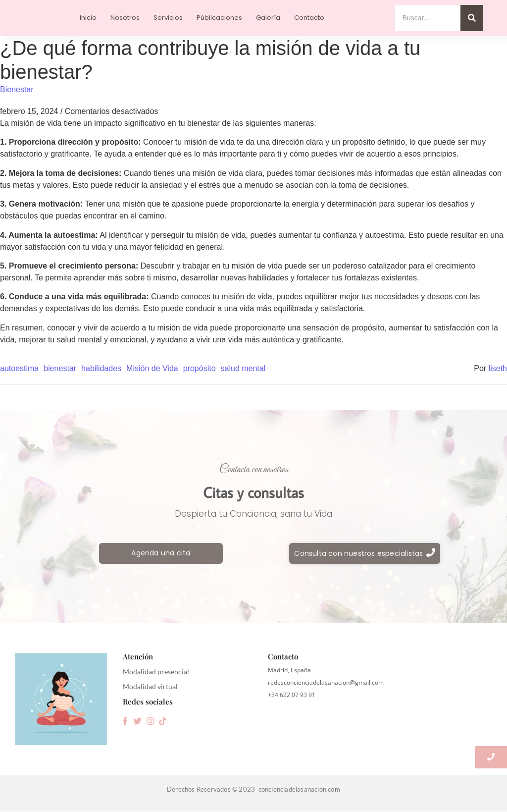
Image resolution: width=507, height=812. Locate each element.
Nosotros (125, 18)
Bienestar (17, 89)
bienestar (60, 368)
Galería (268, 18)
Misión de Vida (152, 368)
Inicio (88, 18)
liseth (498, 368)
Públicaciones (219, 18)
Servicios (168, 18)
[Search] (428, 18)
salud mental (243, 368)
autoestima (19, 368)
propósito (200, 368)
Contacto (309, 18)
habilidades (101, 368)
